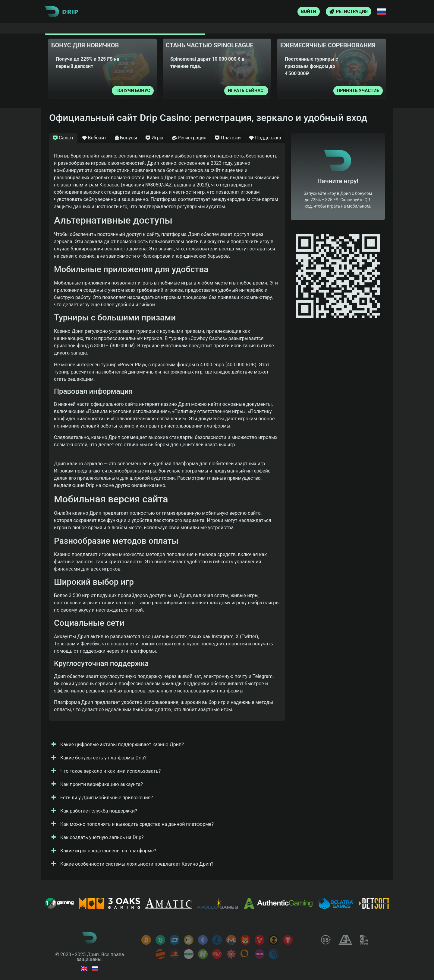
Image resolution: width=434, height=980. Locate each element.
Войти (309, 11)
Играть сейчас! (246, 91)
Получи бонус (133, 91)
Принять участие (358, 91)
